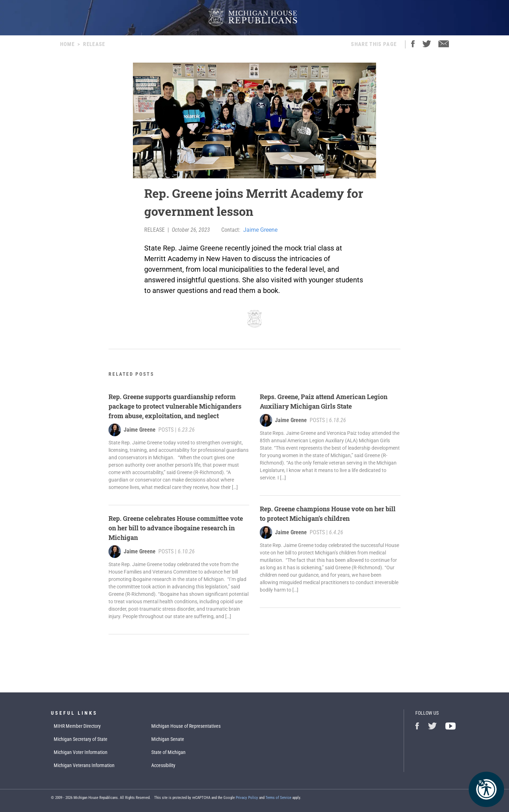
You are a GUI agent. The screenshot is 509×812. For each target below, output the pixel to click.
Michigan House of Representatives (186, 726)
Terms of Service (278, 798)
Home (67, 44)
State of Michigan (168, 752)
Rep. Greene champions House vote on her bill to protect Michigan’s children (328, 514)
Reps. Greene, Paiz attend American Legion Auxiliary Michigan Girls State (324, 401)
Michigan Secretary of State (81, 739)
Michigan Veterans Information (84, 765)
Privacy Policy (247, 798)
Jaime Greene (260, 230)
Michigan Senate (168, 739)
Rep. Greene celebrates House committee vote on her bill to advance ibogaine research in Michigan (176, 528)
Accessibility (163, 765)
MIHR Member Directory (77, 726)
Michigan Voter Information (81, 752)
